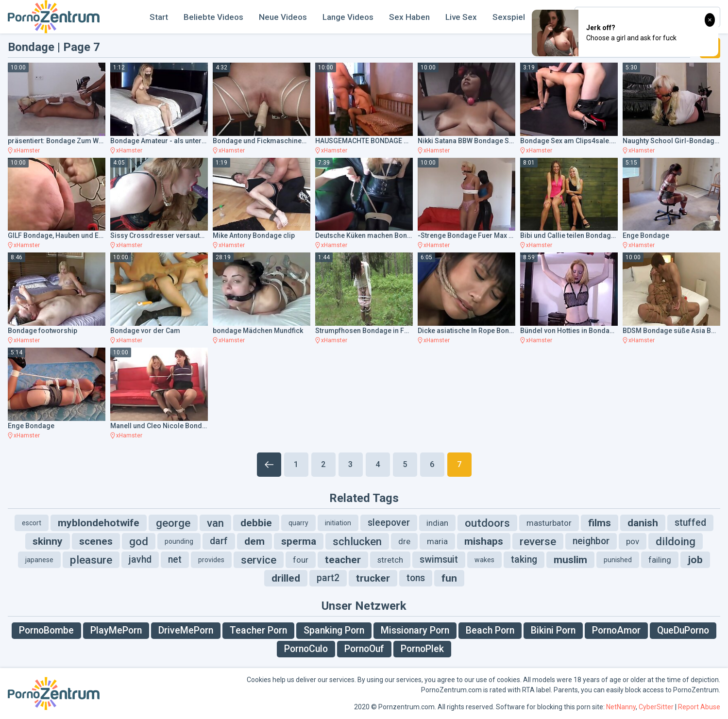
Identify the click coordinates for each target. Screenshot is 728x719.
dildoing (676, 541)
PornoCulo (306, 649)
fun (449, 578)
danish (643, 523)
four (301, 560)
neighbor (591, 541)
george (173, 523)
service (259, 560)
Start (159, 17)
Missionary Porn (415, 630)
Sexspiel (509, 17)
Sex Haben (409, 17)
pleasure (91, 560)
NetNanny (621, 707)
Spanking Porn (334, 630)
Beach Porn (490, 630)
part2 (328, 578)
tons (416, 578)
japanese (39, 560)
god (139, 541)
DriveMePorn (186, 630)
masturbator (549, 523)
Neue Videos (283, 17)
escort (32, 523)
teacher (343, 560)
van (215, 523)
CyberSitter (656, 707)
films (600, 523)
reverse (538, 541)
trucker (373, 578)
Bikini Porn (553, 630)
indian (437, 523)
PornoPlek (422, 649)
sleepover (389, 523)
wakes (484, 560)
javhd (140, 560)
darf (219, 541)
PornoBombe (46, 630)
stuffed (690, 523)
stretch (390, 560)
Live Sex (461, 17)
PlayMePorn (116, 630)
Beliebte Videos (213, 17)
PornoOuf (364, 649)
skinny (48, 541)
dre (404, 541)
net (175, 560)
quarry (298, 523)
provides (211, 560)
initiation (338, 523)
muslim (570, 560)
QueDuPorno (683, 630)
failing (660, 560)
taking (524, 560)
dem (254, 541)
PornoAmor (616, 630)
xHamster (27, 150)
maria (437, 541)
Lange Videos (348, 17)
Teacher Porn (258, 630)
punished (618, 560)
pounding (179, 541)
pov (633, 541)
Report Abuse (699, 707)
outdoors (487, 523)
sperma (299, 541)
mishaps (484, 541)
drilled (286, 578)
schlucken (357, 541)
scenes (96, 541)
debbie (256, 523)
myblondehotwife (99, 523)
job (695, 560)
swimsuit (439, 560)
